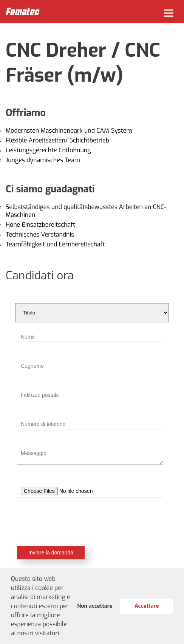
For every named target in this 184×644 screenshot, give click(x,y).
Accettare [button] (147, 606)
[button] (63, 634)
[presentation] (92, 522)
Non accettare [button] (95, 606)
